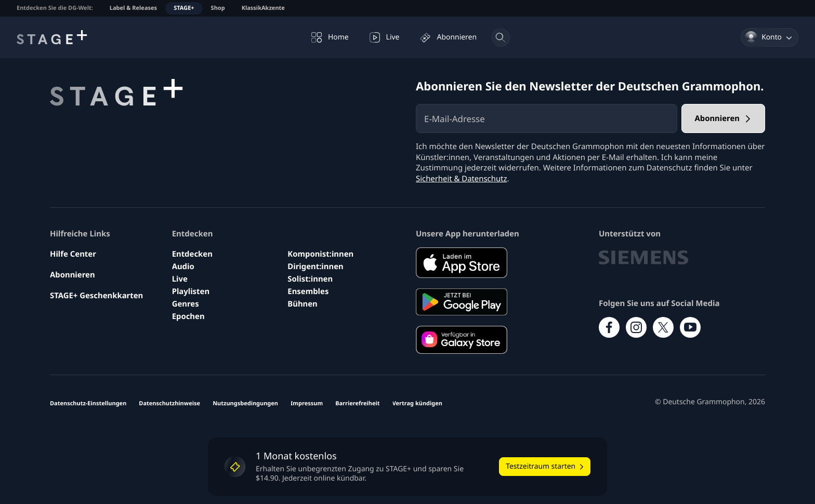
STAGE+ (184, 8)
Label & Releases (133, 8)
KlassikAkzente (263, 8)
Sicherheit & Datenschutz (462, 179)
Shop (218, 8)
